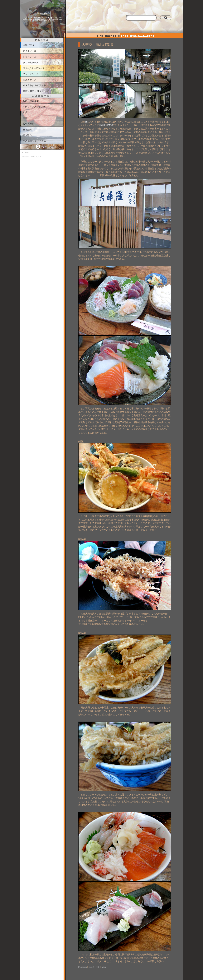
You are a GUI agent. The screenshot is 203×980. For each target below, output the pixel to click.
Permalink (83, 967)
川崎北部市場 (106, 125)
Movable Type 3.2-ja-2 (31, 157)
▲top (104, 967)
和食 (98, 967)
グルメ (91, 967)
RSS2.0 (25, 153)
